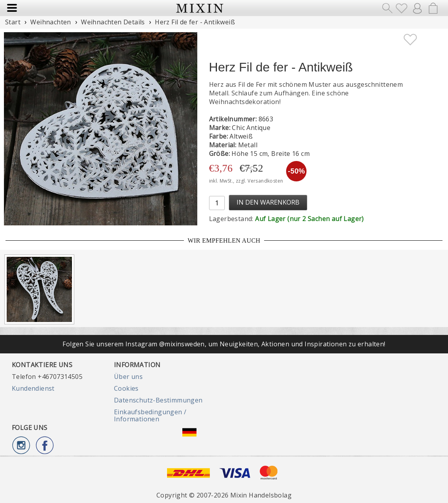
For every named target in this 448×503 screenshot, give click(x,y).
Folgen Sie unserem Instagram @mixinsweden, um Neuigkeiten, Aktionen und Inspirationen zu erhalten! (224, 344)
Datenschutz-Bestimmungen (158, 400)
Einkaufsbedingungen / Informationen (150, 415)
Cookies (126, 388)
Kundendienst (33, 388)
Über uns (128, 377)
